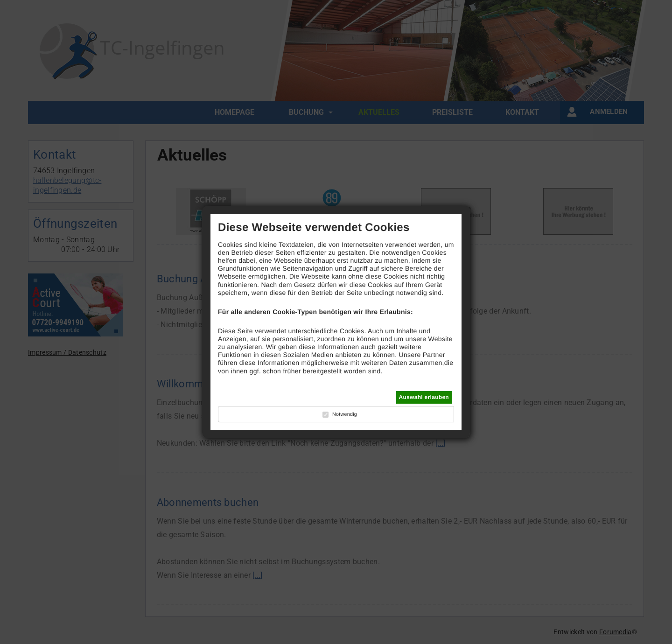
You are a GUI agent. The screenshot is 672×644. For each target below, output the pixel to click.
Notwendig (345, 414)
